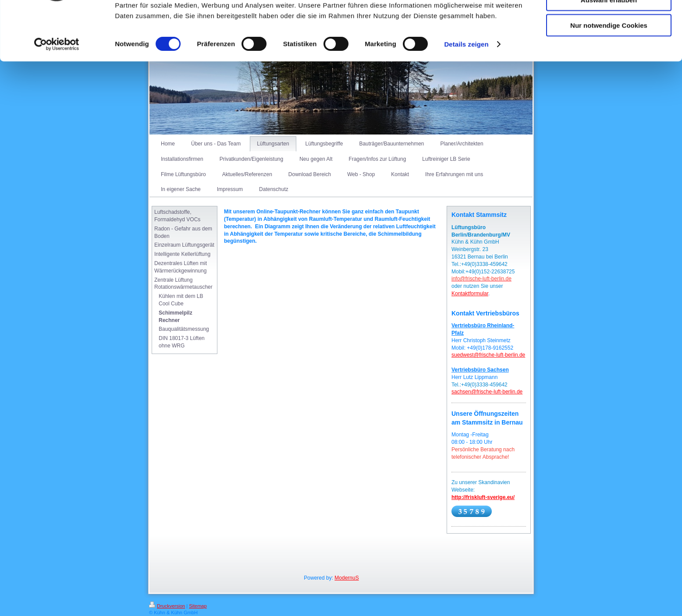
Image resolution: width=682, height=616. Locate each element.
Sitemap (198, 606)
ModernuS (346, 578)
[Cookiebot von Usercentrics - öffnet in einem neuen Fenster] (57, 92)
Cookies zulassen (609, 22)
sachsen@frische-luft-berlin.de (487, 392)
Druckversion (167, 606)
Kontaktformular (470, 294)
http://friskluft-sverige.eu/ (483, 497)
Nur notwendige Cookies (609, 73)
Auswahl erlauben (609, 48)
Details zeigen (466, 92)
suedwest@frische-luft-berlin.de (488, 355)
